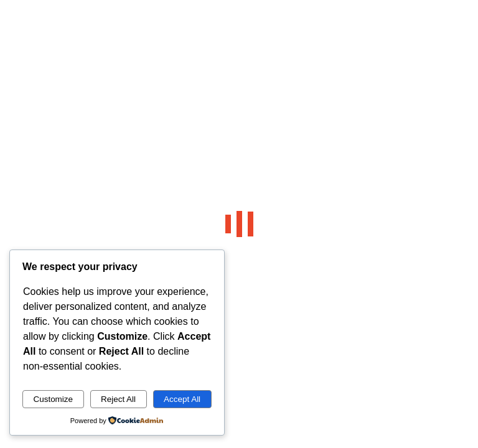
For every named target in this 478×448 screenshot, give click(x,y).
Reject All (118, 399)
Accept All (182, 399)
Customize (53, 399)
